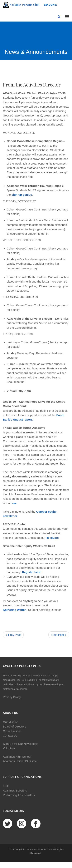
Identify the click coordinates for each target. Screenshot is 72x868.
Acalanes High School (17, 757)
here (14, 503)
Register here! (32, 572)
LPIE (6, 786)
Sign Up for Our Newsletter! (20, 744)
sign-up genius (21, 195)
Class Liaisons (12, 731)
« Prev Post (13, 635)
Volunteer (9, 748)
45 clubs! (53, 538)
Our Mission (11, 722)
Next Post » (59, 635)
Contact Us (10, 735)
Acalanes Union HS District (20, 761)
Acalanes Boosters (15, 790)
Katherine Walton (15, 610)
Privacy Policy (12, 697)
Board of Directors (14, 726)
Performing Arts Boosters (19, 795)
